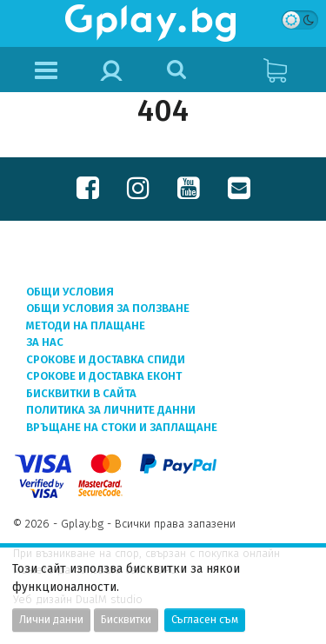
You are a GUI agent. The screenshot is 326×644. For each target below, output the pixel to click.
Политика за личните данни (111, 410)
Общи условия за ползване (108, 308)
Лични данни (51, 620)
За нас (45, 342)
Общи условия (70, 292)
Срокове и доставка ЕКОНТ (104, 376)
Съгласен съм (205, 620)
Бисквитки (126, 620)
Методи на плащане (86, 325)
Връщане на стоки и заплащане (122, 427)
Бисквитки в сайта (81, 393)
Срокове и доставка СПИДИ (106, 359)
